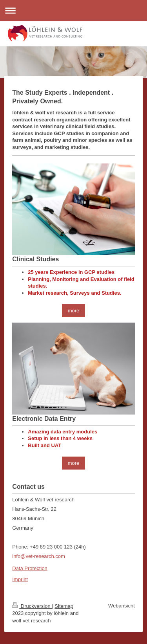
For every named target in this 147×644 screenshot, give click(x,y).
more (74, 311)
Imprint (20, 579)
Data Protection (30, 568)
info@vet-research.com (39, 556)
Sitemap (64, 606)
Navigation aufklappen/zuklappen (73, 10)
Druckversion (32, 606)
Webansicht (122, 606)
